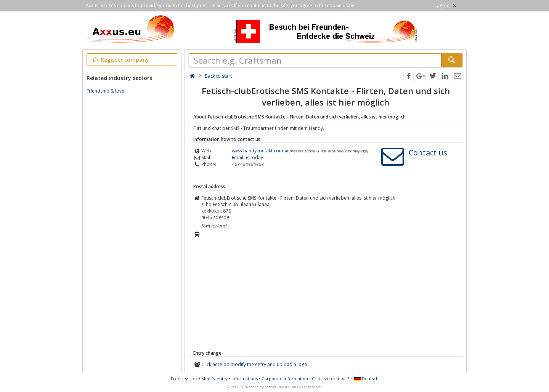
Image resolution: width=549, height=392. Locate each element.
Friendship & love (105, 91)
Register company (120, 60)
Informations (245, 378)
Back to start (218, 76)
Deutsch (366, 378)
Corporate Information (285, 378)
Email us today (247, 158)
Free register (184, 378)
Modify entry (214, 378)
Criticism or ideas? (330, 378)
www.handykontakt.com (258, 151)
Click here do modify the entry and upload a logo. (255, 364)
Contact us (428, 153)
